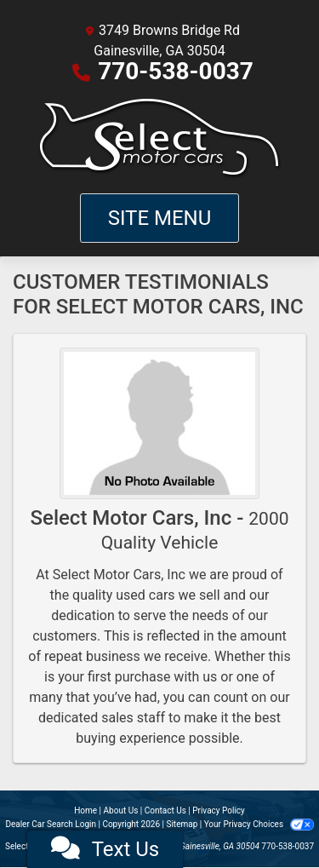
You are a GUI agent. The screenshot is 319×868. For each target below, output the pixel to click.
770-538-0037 (176, 71)
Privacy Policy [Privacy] (219, 811)
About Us (121, 811)
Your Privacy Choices (259, 824)
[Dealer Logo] (160, 138)
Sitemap (182, 824)
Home (85, 811)
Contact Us (165, 811)
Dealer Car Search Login (51, 824)
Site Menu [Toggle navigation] (160, 218)
